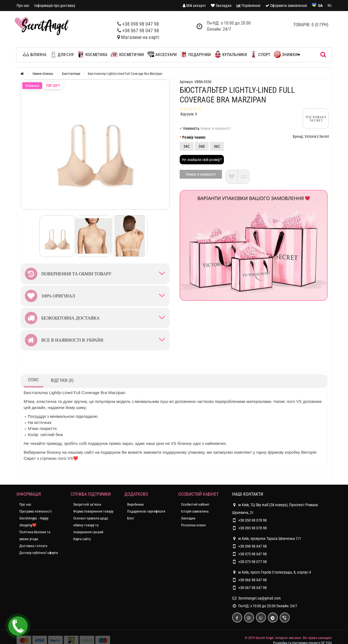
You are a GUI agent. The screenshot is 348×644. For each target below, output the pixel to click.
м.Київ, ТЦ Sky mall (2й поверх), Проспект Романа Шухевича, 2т (275, 508)
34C (187, 146)
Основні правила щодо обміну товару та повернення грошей (91, 525)
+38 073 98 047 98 (253, 554)
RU (330, 6)
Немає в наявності (201, 174)
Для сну (62, 54)
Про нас (23, 6)
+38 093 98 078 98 (253, 528)
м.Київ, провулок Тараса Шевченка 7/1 (267, 539)
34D (202, 146)
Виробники (135, 504)
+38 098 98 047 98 (141, 24)
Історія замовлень (195, 511)
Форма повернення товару (93, 511)
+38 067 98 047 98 (141, 31)
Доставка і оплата (33, 546)
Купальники (231, 54)
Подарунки (196, 54)
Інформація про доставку (55, 6)
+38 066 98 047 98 (253, 580)
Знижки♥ (287, 54)
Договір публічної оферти (39, 553)
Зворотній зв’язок (87, 504)
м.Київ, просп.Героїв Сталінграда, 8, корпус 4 (272, 572)
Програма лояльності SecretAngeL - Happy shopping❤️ (36, 518)
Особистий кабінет (195, 504)
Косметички (127, 54)
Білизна (36, 54)
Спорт (260, 54)
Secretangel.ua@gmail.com (260, 598)
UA (320, 6)
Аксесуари (162, 54)
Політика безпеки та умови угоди (35, 535)
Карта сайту (82, 539)
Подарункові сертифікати (146, 511)
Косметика (92, 54)
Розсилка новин (193, 525)
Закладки (188, 518)
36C (217, 146)
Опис (33, 380)
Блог (131, 518)
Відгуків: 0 (189, 114)
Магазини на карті (140, 37)
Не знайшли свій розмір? (202, 160)
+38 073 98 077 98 (253, 562)
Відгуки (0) (62, 380)
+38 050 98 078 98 (253, 520)
